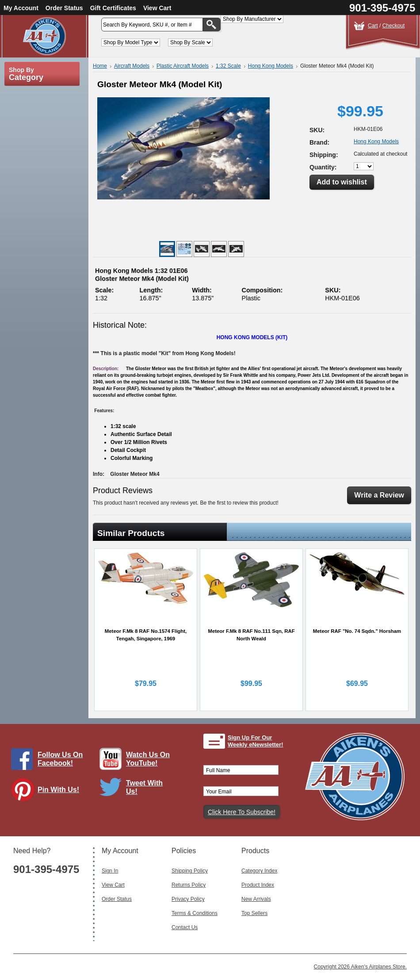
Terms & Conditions (195, 913)
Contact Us (185, 927)
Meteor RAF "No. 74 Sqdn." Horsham (357, 631)
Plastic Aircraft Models (183, 66)
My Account (21, 8)
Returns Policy (189, 885)
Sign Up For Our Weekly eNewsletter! (256, 741)
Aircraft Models (132, 66)
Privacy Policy (188, 899)
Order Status (64, 8)
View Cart (157, 8)
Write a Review (379, 495)
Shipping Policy (190, 871)
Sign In (110, 871)
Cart (373, 26)
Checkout (394, 26)
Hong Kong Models (271, 66)
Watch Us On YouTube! (148, 759)
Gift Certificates (113, 8)
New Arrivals (256, 899)
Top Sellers (254, 913)
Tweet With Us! (144, 787)
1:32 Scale (228, 66)
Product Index (258, 885)
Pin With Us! (58, 790)
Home (100, 66)
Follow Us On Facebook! (60, 759)
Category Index (259, 871)
